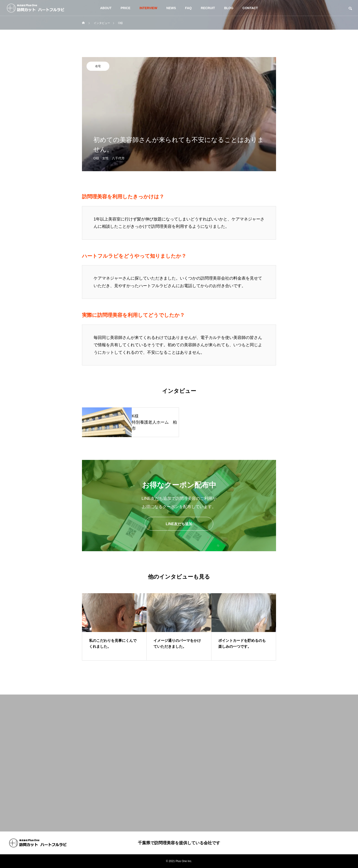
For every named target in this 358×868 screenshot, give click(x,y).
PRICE (125, 8)
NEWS (171, 8)
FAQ (188, 8)
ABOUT (106, 8)
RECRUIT (208, 8)
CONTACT (250, 8)
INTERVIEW (148, 8)
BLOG (229, 8)
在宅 (98, 66)
